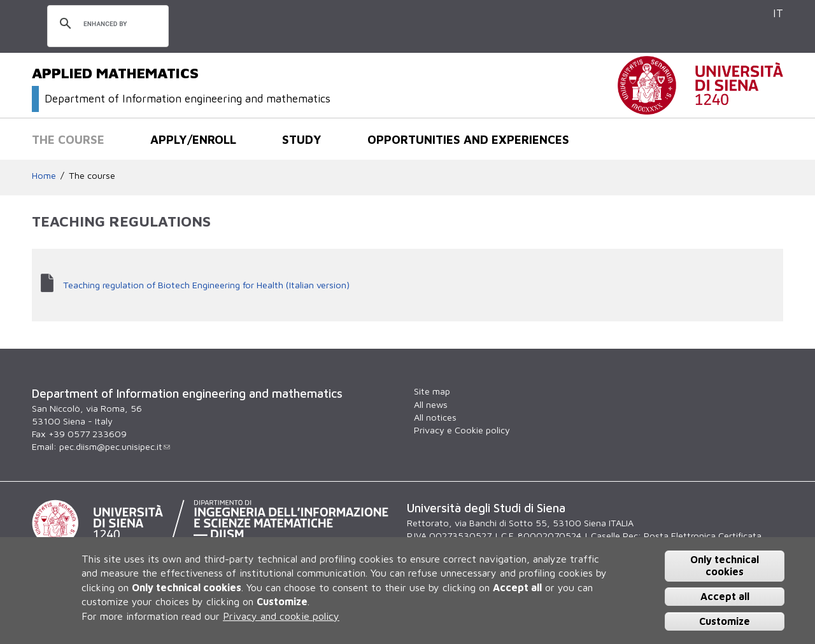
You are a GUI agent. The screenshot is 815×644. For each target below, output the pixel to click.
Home (44, 175)
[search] (106, 24)
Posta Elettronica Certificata (703, 535)
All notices (435, 417)
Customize (725, 621)
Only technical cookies (725, 565)
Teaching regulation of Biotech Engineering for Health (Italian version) (206, 285)
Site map (432, 391)
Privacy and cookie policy (281, 616)
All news (431, 404)
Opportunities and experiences (468, 139)
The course (68, 139)
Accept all (725, 596)
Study (302, 139)
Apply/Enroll (193, 139)
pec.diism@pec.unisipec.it (115, 446)
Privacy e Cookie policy (462, 430)
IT (778, 13)
